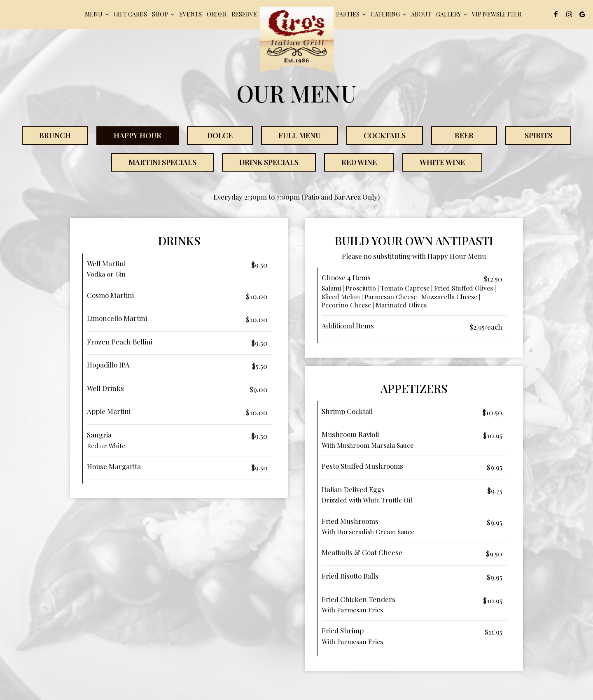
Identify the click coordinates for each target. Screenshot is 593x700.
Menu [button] (97, 14)
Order (217, 14)
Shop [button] (163, 14)
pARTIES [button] (351, 14)
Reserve (244, 14)
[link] (296, 40)
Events (190, 14)
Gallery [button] (452, 14)
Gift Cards (130, 14)
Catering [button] (388, 14)
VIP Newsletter (497, 14)
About (421, 14)
